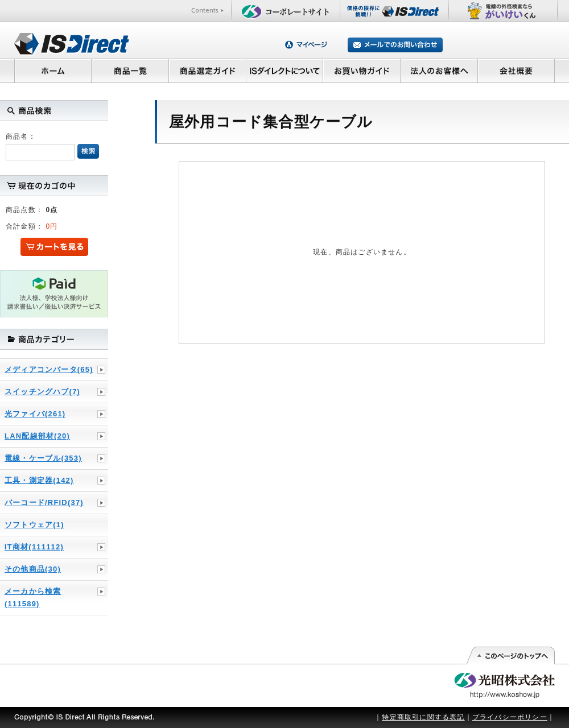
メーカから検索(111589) (33, 597)
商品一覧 (130, 71)
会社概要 (516, 71)
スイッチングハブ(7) (42, 392)
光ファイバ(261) (35, 414)
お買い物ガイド (362, 71)
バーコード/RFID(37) (44, 502)
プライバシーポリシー (510, 717)
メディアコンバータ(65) (49, 369)
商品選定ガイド (207, 71)
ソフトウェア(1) (34, 525)
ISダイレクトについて (285, 71)
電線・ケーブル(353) (43, 458)
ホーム (53, 71)
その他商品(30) (33, 569)
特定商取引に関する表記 (423, 717)
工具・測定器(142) (39, 480)
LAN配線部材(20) (37, 436)
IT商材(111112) (34, 547)
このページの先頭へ (510, 656)
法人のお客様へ (439, 71)
